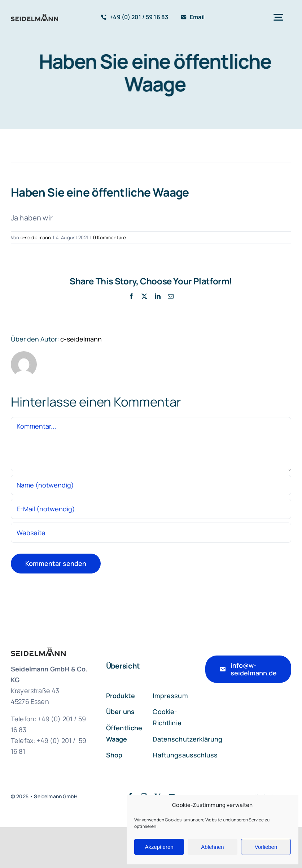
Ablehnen (212, 847)
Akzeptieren (159, 847)
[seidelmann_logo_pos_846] (34, 17)
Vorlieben (266, 847)
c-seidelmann (36, 237)
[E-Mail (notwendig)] (151, 509)
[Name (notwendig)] (151, 485)
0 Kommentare (110, 237)
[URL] (151, 533)
